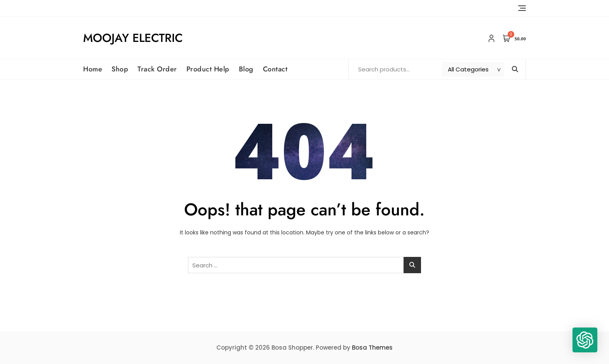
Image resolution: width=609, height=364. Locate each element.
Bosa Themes (372, 348)
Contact (275, 69)
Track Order (157, 69)
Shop (120, 69)
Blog (246, 69)
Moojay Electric (133, 38)
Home (93, 69)
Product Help (208, 69)
